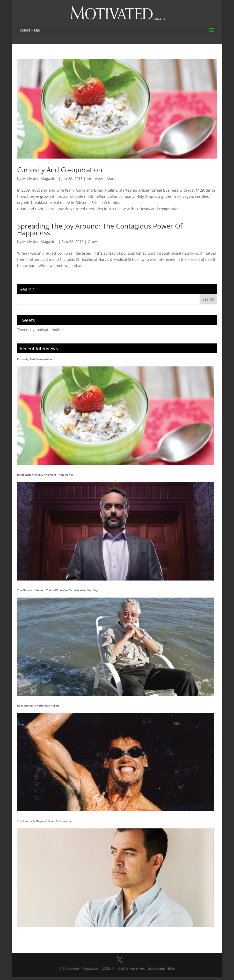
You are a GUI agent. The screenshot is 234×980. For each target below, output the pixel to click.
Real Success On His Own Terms (38, 705)
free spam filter (161, 968)
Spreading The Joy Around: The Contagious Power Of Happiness (100, 229)
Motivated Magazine (40, 179)
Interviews (96, 179)
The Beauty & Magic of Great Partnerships (45, 821)
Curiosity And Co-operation (60, 170)
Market (113, 179)
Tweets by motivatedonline (40, 330)
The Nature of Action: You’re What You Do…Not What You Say (57, 590)
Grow (92, 242)
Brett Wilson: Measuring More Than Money (45, 475)
